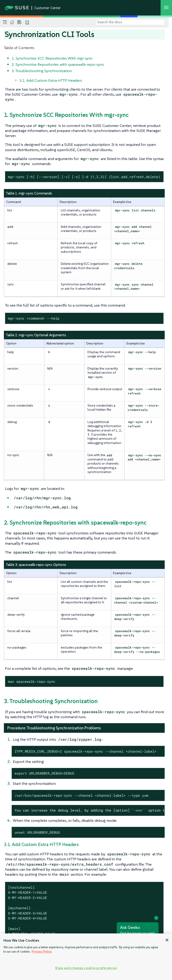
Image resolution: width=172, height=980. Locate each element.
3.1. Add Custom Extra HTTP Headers (51, 80)
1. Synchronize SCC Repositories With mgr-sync (52, 58)
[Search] (130, 22)
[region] (86, 957)
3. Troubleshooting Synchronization (42, 71)
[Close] (167, 940)
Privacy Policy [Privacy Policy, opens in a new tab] (42, 952)
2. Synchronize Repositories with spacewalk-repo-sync (58, 64)
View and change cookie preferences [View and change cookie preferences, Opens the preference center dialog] (86, 968)
